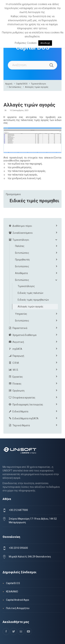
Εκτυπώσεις (15, 87)
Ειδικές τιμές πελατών (31, 293)
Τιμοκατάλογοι (39, 84)
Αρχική (9, 84)
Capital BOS (22, 84)
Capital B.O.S (13, 583)
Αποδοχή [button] (45, 43)
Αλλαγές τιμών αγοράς (37, 87)
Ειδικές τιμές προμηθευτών (34, 201)
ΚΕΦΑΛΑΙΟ (12, 592)
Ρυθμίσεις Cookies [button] (26, 43)
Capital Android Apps (18, 600)
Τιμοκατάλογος (26, 286)
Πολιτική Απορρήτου (18, 608)
